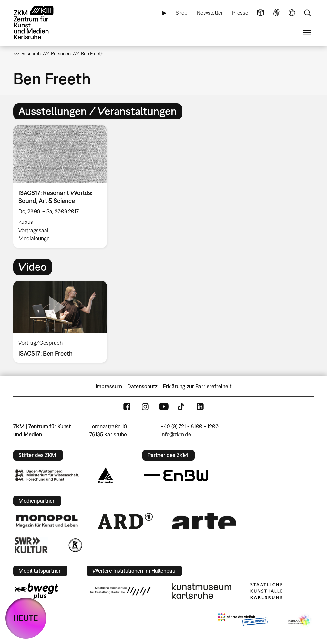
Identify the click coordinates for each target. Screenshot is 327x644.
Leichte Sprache (261, 13)
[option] (63, 187)
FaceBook (127, 407)
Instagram (145, 407)
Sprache (292, 13)
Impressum (109, 386)
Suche (307, 13)
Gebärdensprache (276, 13)
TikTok (182, 407)
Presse (240, 13)
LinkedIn (200, 407)
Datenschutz (142, 386)
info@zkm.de (176, 434)
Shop (182, 13)
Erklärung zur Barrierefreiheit (197, 386)
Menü (307, 33)
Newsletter (210, 13)
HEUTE (26, 618)
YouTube (164, 407)
